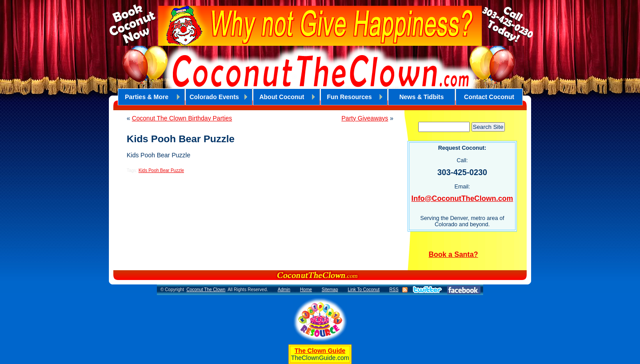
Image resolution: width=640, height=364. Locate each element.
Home (306, 290)
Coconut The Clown (206, 290)
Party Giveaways (365, 118)
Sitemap (330, 290)
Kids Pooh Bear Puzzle (161, 170)
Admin (284, 290)
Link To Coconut (364, 290)
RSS (394, 290)
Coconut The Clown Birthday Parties (182, 118)
